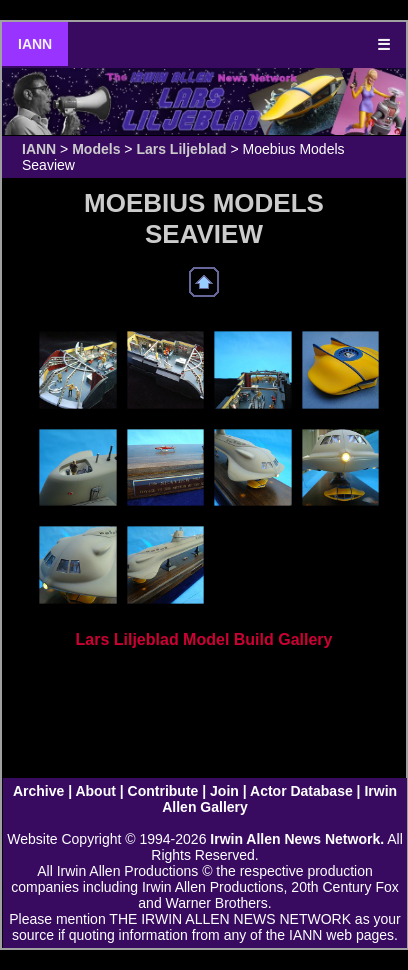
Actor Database (301, 791)
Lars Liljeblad (181, 149)
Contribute (163, 791)
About (95, 791)
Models (96, 149)
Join (224, 791)
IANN (35, 44)
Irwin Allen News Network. (297, 839)
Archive (38, 791)
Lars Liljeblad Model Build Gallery (204, 639)
